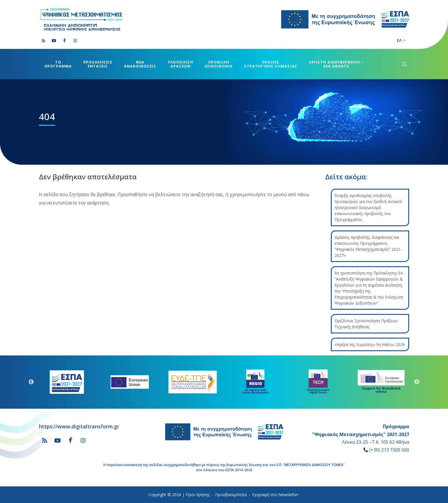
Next (417, 382)
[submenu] (404, 64)
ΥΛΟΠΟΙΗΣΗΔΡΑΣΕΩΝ (180, 64)
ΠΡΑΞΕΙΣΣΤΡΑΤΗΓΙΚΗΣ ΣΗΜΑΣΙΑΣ (271, 64)
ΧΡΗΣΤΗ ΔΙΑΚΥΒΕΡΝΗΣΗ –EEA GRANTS (336, 64)
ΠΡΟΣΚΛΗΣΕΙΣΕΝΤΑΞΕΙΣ (98, 64)
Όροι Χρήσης (198, 495)
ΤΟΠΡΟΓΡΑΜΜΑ (58, 64)
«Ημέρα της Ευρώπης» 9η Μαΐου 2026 (370, 344)
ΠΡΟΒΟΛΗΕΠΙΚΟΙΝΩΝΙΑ (219, 64)
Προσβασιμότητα (231, 495)
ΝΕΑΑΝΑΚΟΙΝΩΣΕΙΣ (140, 64)
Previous (31, 382)
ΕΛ (401, 40)
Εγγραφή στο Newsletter (275, 495)
